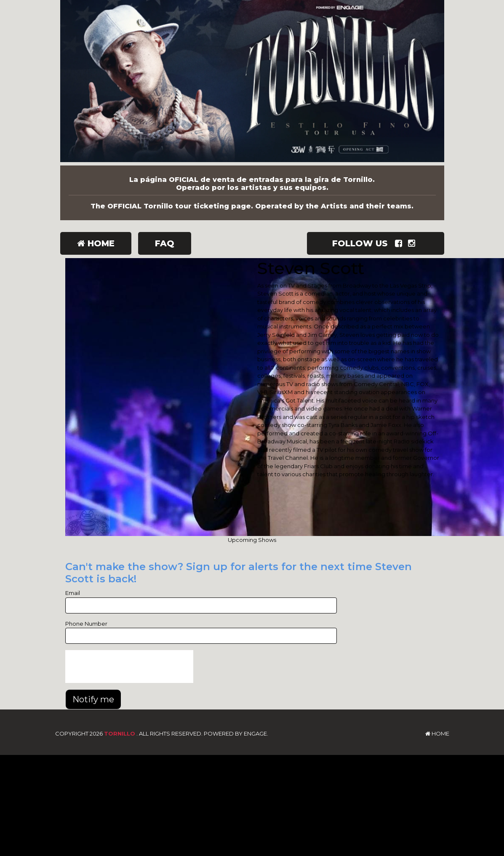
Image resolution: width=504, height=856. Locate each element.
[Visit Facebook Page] (400, 243)
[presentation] (129, 667)
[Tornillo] (252, 83)
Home (96, 243)
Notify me (93, 699)
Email (73, 593)
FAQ (165, 243)
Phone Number (86, 624)
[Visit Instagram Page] (413, 243)
